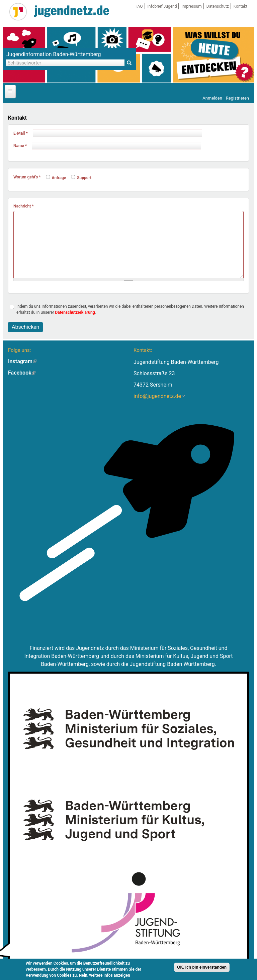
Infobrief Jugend (162, 6)
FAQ (139, 6)
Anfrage (56, 178)
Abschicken (25, 327)
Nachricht (24, 206)
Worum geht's (27, 177)
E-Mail (21, 133)
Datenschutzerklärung (75, 312)
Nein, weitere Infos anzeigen (105, 976)
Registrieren (237, 98)
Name (20, 146)
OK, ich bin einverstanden (202, 968)
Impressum (191, 6)
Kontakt (240, 6)
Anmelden (212, 98)
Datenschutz (218, 6)
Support (81, 178)
